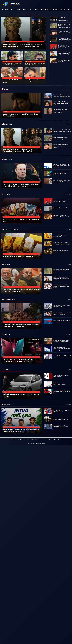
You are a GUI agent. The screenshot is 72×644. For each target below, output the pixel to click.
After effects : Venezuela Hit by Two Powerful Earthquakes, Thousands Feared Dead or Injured (21, 325)
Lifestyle (63, 9)
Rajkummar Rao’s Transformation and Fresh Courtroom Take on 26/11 (64, 19)
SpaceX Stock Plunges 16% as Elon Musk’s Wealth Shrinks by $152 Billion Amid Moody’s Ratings (21, 185)
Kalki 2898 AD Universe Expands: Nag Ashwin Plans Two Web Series (64, 60)
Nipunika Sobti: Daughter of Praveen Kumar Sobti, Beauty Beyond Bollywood (34, 80)
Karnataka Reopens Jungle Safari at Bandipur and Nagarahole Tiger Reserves (64, 26)
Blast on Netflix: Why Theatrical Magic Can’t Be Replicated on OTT (64, 47)
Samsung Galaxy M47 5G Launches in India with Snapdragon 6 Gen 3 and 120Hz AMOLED (18, 360)
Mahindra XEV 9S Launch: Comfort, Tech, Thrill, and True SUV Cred (21, 395)
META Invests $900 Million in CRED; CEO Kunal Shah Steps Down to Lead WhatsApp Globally (62, 166)
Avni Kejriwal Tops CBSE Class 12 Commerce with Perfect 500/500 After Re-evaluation (61, 111)
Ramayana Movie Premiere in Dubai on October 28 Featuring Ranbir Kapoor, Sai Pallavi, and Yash (23, 45)
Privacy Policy (47, 440)
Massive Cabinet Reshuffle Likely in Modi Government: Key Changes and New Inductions (11, 81)
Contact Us (57, 440)
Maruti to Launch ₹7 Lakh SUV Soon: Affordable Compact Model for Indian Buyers (62, 391)
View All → (68, 89)
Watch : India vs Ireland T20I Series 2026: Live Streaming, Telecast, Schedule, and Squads (21, 430)
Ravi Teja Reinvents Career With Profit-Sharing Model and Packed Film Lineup (12, 64)
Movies (18, 9)
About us (15, 440)
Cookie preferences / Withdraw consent (30, 440)
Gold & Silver (54, 9)
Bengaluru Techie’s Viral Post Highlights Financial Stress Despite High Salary (21, 115)
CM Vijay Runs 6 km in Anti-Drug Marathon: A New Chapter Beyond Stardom (61, 286)
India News (5, 78)
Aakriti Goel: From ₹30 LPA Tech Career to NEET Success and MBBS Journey (61, 103)
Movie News (6, 9)
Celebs (24, 9)
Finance (36, 9)
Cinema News (7, 42)
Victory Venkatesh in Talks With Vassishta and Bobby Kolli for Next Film (35, 64)
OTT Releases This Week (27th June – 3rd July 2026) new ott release (64, 33)
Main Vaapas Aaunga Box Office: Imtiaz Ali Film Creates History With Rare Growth (65, 40)
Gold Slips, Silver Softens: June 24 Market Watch (18, 256)
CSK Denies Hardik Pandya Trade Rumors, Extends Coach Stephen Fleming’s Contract (61, 427)
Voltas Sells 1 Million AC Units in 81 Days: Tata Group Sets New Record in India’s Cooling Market (62, 349)
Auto (30, 9)
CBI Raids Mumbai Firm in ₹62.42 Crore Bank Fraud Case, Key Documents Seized (61, 173)
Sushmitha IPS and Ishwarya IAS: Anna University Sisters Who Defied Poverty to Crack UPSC (64, 54)
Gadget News (44, 9)
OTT (12, 9)
